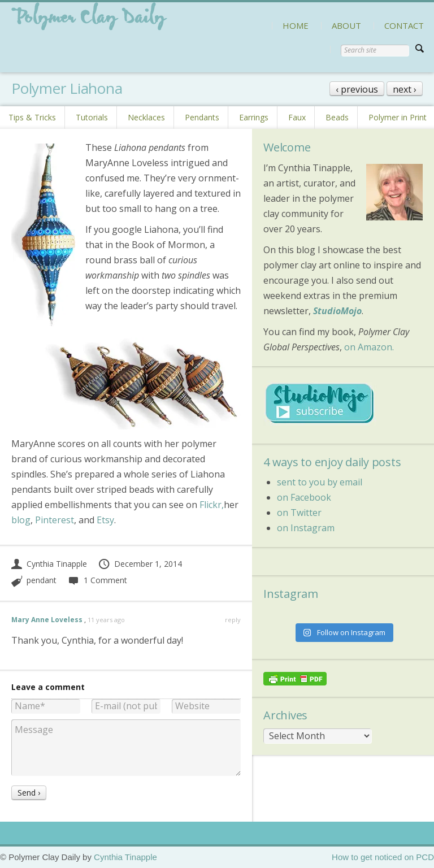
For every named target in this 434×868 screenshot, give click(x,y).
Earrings (254, 117)
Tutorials (92, 117)
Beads (337, 117)
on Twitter (299, 513)
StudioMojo (337, 311)
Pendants (202, 117)
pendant (42, 580)
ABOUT (346, 25)
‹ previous (357, 89)
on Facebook (304, 497)
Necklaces (146, 117)
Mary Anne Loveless (47, 620)
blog (21, 520)
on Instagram (306, 528)
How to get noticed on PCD (383, 857)
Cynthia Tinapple (49, 564)
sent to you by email (320, 482)
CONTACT (404, 25)
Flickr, (212, 505)
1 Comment (97, 580)
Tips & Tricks (32, 117)
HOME (296, 25)
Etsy (105, 520)
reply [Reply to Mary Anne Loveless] (233, 620)
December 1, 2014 (140, 564)
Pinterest (55, 520)
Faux (297, 117)
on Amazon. (369, 347)
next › (405, 89)
